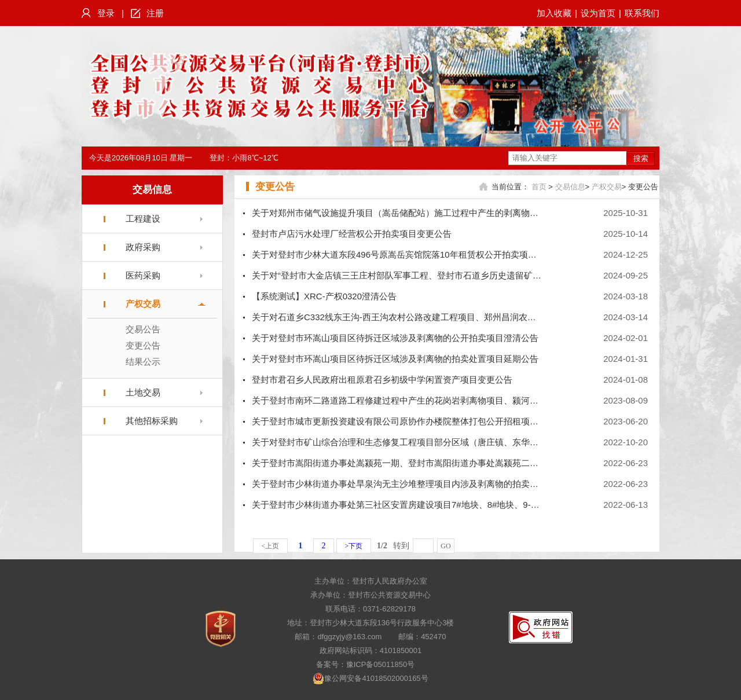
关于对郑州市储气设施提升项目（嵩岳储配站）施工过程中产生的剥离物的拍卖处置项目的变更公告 (443, 213)
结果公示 (143, 362)
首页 (539, 187)
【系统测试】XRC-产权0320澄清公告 (324, 296)
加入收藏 (554, 13)
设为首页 (598, 13)
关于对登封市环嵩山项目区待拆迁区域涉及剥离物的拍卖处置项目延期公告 (395, 359)
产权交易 (143, 304)
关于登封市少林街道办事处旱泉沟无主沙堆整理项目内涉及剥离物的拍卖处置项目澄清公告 (425, 484)
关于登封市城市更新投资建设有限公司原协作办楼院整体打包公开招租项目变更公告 (412, 421)
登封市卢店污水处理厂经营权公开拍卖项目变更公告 (352, 234)
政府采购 (143, 247)
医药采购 (143, 275)
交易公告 (143, 329)
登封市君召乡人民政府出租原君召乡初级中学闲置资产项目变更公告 (382, 380)
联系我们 (642, 13)
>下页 (354, 546)
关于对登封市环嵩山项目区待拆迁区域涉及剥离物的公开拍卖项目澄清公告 (395, 338)
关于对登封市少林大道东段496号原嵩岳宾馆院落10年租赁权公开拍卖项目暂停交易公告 (420, 254)
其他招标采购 (152, 421)
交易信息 (152, 190)
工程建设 (143, 219)
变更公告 (143, 345)
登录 (106, 13)
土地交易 (143, 392)
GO (445, 546)
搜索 (641, 158)
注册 (155, 13)
